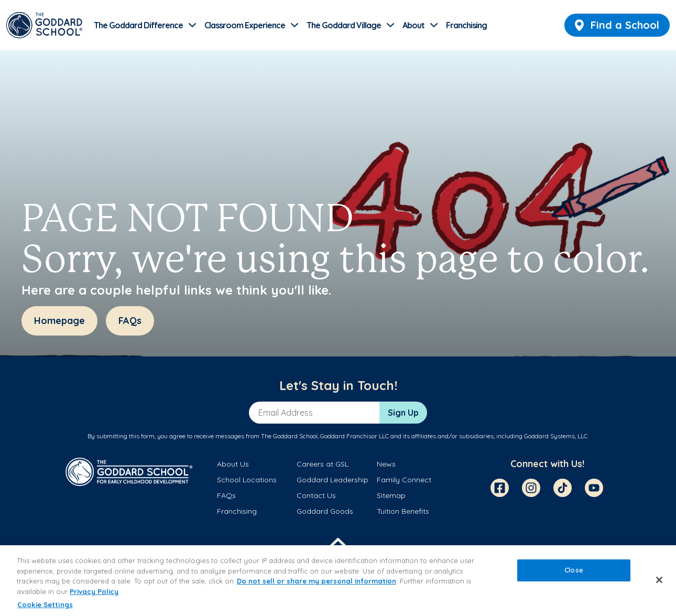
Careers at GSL (323, 464)
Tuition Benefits (403, 511)
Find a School (617, 25)
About (413, 25)
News (386, 464)
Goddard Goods (325, 511)
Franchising (466, 25)
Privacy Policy (94, 591)
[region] (338, 581)
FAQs (226, 495)
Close (574, 570)
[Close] (659, 580)
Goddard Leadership (332, 480)
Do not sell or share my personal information (317, 581)
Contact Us (316, 495)
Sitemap (391, 495)
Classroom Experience (245, 25)
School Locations (247, 480)
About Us (233, 464)
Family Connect (404, 480)
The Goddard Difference (138, 25)
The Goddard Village (344, 25)
